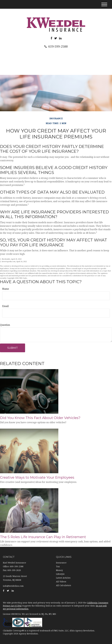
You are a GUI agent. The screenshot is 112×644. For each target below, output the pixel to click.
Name (6, 289)
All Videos (61, 582)
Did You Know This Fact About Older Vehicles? (40, 418)
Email (5, 306)
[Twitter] (56, 38)
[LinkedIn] (60, 38)
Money (59, 570)
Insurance (61, 563)
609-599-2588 (56, 47)
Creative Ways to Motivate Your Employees (37, 477)
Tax (58, 566)
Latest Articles (63, 578)
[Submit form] (13, 348)
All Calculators (64, 585)
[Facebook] (51, 38)
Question (5, 325)
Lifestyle (60, 574)
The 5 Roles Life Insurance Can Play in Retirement (43, 537)
